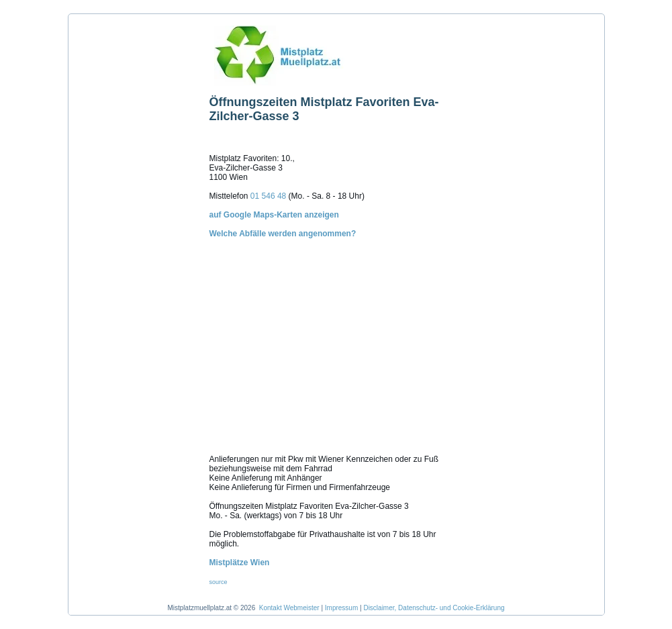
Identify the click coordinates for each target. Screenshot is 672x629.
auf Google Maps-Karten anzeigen (274, 215)
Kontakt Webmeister (289, 608)
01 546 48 (268, 196)
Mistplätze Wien (240, 563)
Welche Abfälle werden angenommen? (336, 332)
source (219, 582)
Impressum (341, 608)
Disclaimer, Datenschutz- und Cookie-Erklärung (434, 608)
